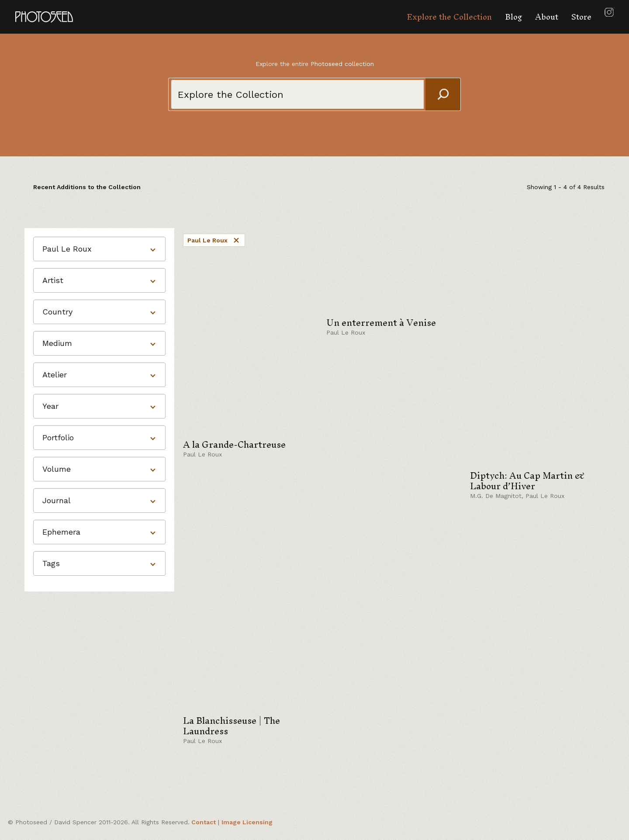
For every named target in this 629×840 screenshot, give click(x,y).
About (547, 17)
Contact (204, 822)
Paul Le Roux (214, 240)
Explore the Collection (449, 17)
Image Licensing (247, 822)
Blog (513, 17)
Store (581, 17)
